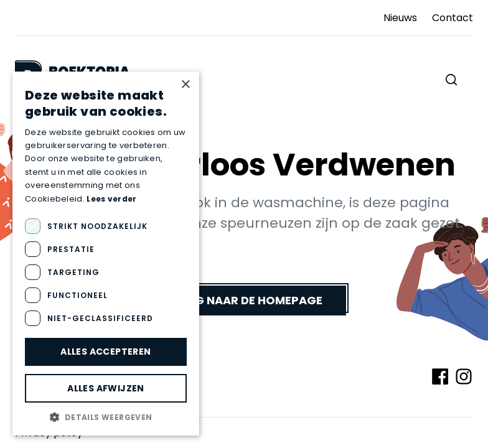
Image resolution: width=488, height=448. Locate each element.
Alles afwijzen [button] (106, 388)
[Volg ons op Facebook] (440, 376)
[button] (106, 417)
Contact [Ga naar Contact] (453, 18)
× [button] (185, 85)
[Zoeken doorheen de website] (451, 80)
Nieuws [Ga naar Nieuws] (400, 18)
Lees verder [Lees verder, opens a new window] (111, 199)
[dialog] (106, 254)
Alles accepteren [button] (106, 352)
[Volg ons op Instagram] (464, 376)
